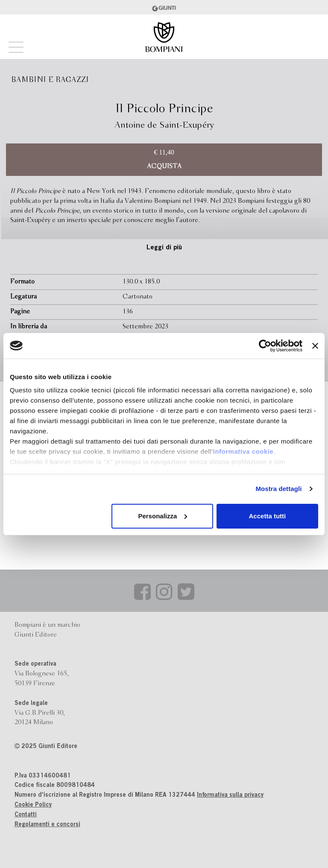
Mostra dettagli (278, 489)
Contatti (26, 815)
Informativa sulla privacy (230, 795)
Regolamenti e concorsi (47, 825)
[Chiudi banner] (315, 346)
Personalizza (163, 516)
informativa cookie (243, 452)
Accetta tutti (268, 516)
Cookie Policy (33, 805)
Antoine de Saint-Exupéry (164, 125)
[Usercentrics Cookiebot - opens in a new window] (265, 346)
